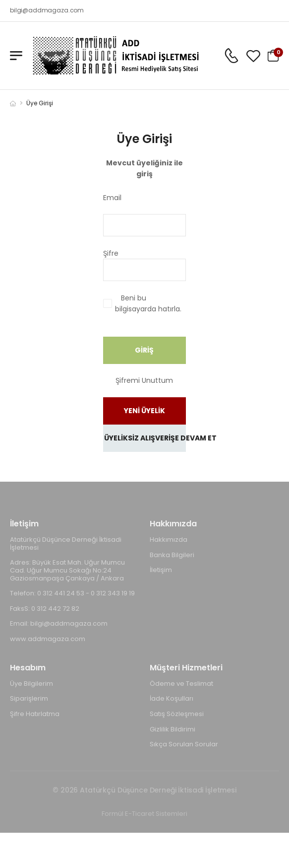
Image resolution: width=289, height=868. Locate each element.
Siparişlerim (29, 698)
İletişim (161, 570)
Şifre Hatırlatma (35, 714)
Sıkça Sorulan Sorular (184, 744)
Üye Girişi (40, 103)
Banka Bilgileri (172, 555)
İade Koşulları (172, 698)
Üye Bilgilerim (31, 684)
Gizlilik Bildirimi (173, 729)
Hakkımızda (169, 540)
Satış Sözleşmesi (177, 714)
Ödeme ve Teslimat (181, 684)
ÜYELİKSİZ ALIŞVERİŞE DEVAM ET (145, 438)
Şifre (138, 253)
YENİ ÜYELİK (144, 411)
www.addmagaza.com (48, 639)
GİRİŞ (144, 350)
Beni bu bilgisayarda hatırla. (148, 303)
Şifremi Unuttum (144, 380)
